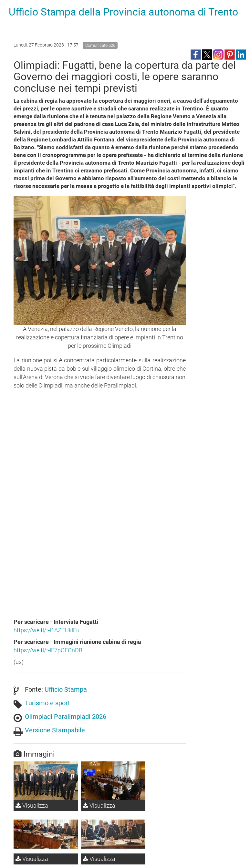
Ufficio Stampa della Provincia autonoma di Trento (123, 12)
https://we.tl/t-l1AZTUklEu (47, 630)
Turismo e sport (47, 703)
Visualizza (32, 806)
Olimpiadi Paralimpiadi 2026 (66, 717)
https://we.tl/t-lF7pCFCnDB (48, 650)
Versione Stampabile (55, 730)
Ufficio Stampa (66, 689)
